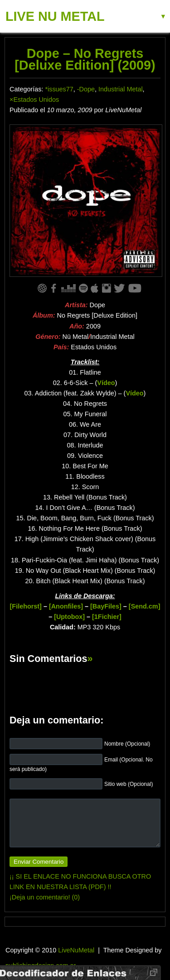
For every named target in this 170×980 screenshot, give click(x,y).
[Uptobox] (69, 617)
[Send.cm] (145, 606)
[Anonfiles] (66, 606)
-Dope (86, 89)
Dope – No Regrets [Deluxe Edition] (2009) (85, 59)
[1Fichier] (107, 617)
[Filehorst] (26, 606)
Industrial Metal (121, 89)
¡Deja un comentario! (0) (45, 897)
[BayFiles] (106, 606)
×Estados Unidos (34, 100)
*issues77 (59, 89)
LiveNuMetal (76, 950)
